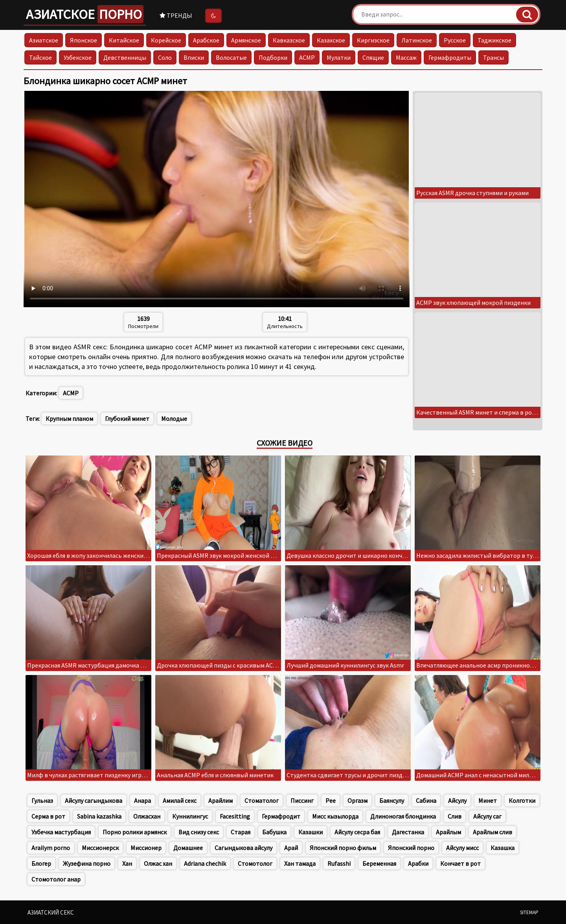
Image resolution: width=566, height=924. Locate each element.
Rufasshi (339, 863)
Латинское (417, 40)
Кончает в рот (460, 863)
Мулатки (339, 57)
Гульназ (42, 800)
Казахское (331, 40)
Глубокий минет (127, 419)
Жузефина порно (87, 863)
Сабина (426, 800)
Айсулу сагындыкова (94, 800)
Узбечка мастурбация (61, 832)
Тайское (40, 57)
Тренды (176, 15)
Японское (84, 40)
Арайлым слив (492, 832)
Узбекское (78, 57)
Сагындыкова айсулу (243, 848)
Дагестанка (408, 832)
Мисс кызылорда (335, 816)
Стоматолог (262, 800)
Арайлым (448, 832)
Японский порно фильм (343, 848)
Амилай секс (180, 800)
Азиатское (85, 14)
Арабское (206, 40)
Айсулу (457, 800)
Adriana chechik (205, 863)
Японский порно (411, 848)
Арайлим (221, 800)
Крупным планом (69, 419)
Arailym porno (51, 848)
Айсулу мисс (462, 848)
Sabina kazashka (99, 816)
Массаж (406, 57)
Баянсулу (392, 800)
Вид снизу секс (199, 832)
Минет (488, 800)
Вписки (194, 57)
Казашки (311, 832)
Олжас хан (158, 863)
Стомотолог (255, 863)
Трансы (493, 57)
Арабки (418, 863)
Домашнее (188, 848)
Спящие (373, 57)
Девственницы (125, 57)
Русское (455, 40)
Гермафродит (281, 816)
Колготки (522, 800)
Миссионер (146, 848)
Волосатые (231, 57)
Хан (127, 863)
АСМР (307, 57)
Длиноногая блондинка (403, 816)
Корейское (166, 40)
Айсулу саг (487, 816)
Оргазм (357, 800)
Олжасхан (147, 816)
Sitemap (529, 912)
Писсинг (302, 800)
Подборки (273, 57)
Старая (241, 832)
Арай (291, 848)
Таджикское (494, 40)
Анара (142, 800)
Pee (331, 800)
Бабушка (274, 832)
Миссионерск (100, 848)
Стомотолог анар (56, 879)
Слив (455, 816)
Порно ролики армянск (135, 832)
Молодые (174, 419)
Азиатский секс (51, 912)
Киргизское (373, 40)
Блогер (41, 863)
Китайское (124, 40)
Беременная (379, 863)
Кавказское (289, 40)
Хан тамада (300, 863)
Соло (165, 57)
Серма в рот (48, 816)
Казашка (503, 848)
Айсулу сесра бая (357, 832)
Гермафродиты (450, 57)
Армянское (246, 40)
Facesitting (235, 816)
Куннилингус (190, 816)
